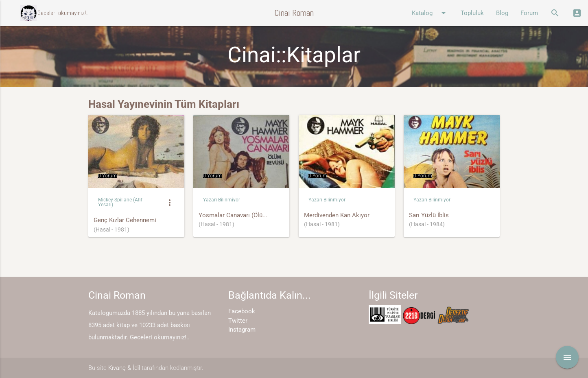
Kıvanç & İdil (124, 368)
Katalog (430, 13)
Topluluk (472, 13)
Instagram (242, 330)
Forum (529, 13)
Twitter (238, 321)
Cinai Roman (294, 13)
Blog (502, 13)
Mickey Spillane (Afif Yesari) (120, 202)
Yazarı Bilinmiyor (222, 200)
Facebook (242, 311)
